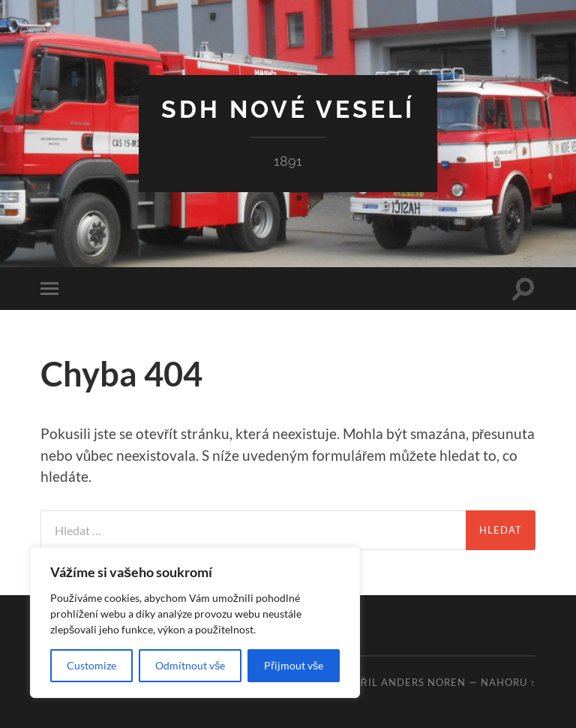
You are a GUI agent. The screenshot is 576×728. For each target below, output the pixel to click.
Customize (91, 665)
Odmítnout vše (190, 665)
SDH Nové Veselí (288, 109)
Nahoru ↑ (508, 682)
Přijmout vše (294, 665)
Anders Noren (423, 682)
